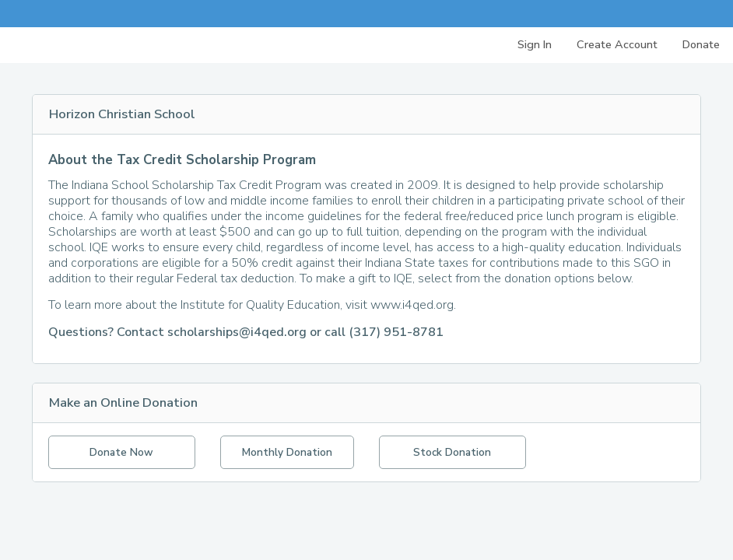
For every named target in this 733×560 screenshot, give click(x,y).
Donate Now (121, 452)
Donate (701, 44)
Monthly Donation (287, 452)
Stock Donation (452, 452)
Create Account (617, 44)
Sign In (535, 44)
